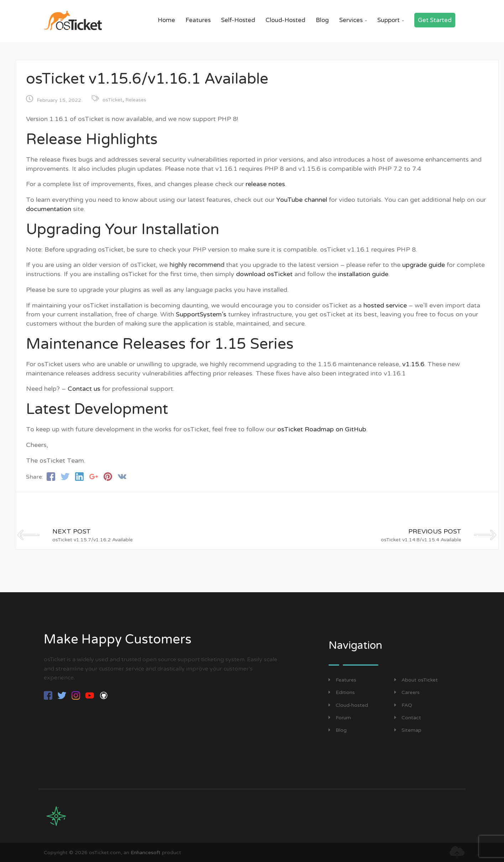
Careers (407, 692)
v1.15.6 (413, 364)
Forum (340, 718)
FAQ (403, 705)
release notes (265, 184)
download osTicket (264, 274)
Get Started (435, 20)
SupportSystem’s (201, 314)
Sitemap (408, 730)
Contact (408, 718)
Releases (136, 100)
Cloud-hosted (348, 705)
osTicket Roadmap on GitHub (322, 429)
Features (198, 20)
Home (166, 20)
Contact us (84, 389)
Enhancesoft (146, 853)
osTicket (112, 100)
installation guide (363, 274)
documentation (49, 209)
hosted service (385, 305)
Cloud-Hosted (285, 20)
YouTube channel (302, 200)
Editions (342, 692)
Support (391, 20)
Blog (322, 20)
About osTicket (416, 680)
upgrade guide (424, 265)
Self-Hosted (238, 20)
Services (353, 20)
